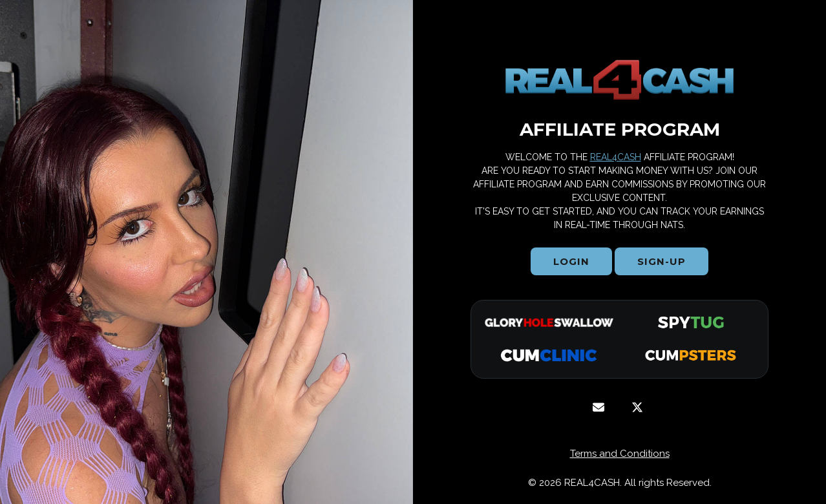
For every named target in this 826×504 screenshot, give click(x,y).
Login (571, 261)
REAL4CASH (616, 157)
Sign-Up (662, 261)
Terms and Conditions (620, 454)
